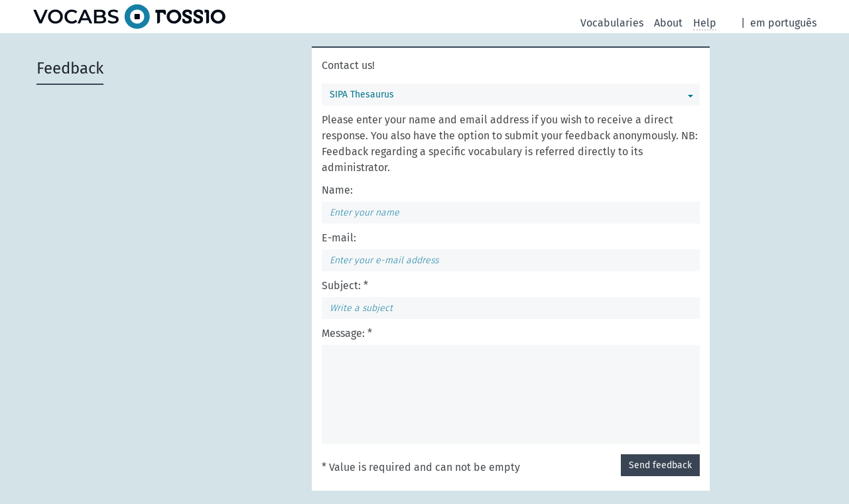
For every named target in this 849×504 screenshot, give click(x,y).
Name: (337, 190)
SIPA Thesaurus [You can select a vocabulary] (362, 94)
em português (783, 23)
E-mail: (339, 238)
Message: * (347, 333)
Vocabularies (612, 23)
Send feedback (660, 465)
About (668, 23)
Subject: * (345, 285)
